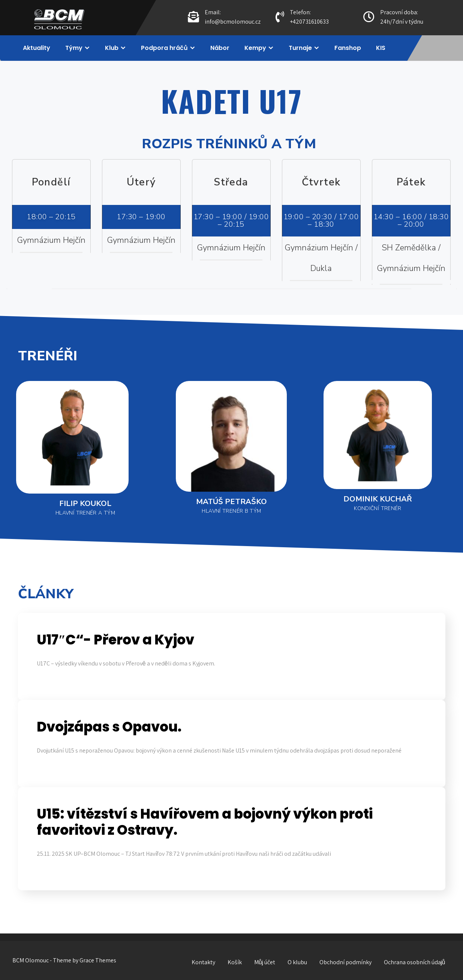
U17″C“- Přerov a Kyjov (116, 640)
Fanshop (348, 48)
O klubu (297, 962)
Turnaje (300, 48)
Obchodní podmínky (345, 962)
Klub (112, 48)
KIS (381, 48)
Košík (235, 962)
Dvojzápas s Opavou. (109, 727)
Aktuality (37, 48)
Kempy (255, 48)
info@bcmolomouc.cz (233, 22)
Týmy (74, 48)
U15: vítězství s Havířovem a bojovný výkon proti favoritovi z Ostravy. (205, 822)
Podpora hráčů (164, 48)
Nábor (220, 48)
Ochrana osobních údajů (415, 962)
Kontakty (203, 962)
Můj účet (265, 962)
